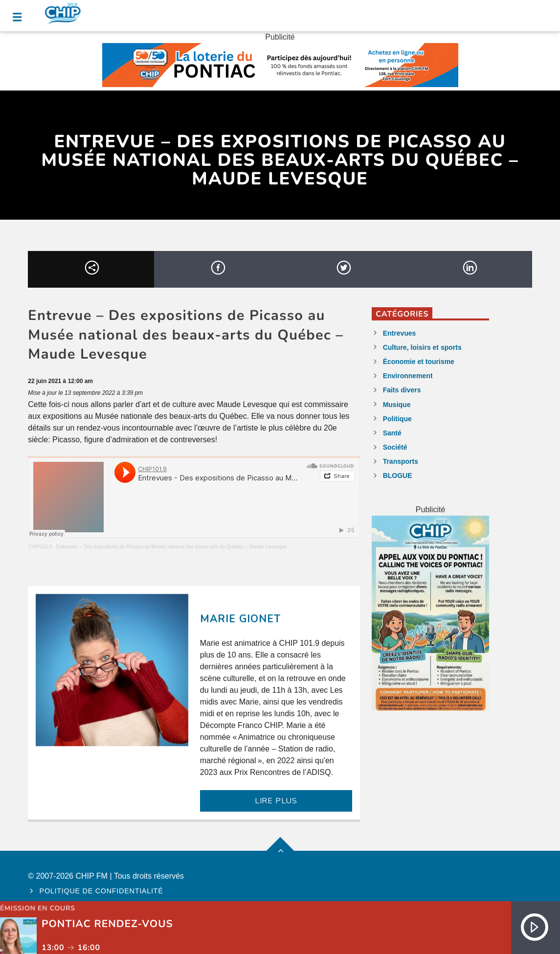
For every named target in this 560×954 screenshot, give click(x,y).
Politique (397, 419)
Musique (397, 405)
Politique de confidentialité (101, 891)
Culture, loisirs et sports (422, 347)
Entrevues (400, 333)
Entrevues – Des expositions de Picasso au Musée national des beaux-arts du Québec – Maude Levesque (171, 547)
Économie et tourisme (419, 362)
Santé (392, 433)
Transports (401, 461)
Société (395, 447)
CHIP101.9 (40, 547)
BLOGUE (398, 476)
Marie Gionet (240, 619)
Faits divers (402, 390)
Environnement (408, 376)
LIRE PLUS (276, 801)
